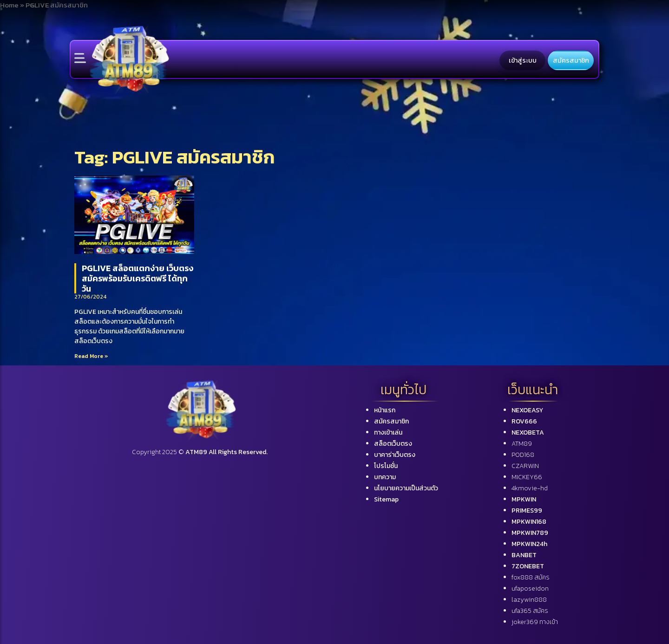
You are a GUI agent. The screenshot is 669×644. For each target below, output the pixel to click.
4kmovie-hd (530, 488)
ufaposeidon (530, 589)
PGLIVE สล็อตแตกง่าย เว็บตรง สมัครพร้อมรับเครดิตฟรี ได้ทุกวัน (138, 278)
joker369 (535, 622)
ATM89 (522, 444)
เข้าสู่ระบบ (523, 60)
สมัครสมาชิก (571, 60)
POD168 (523, 455)
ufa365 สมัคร (530, 611)
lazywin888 (529, 600)
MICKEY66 (527, 477)
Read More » (91, 356)
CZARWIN (525, 466)
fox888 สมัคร (531, 577)
